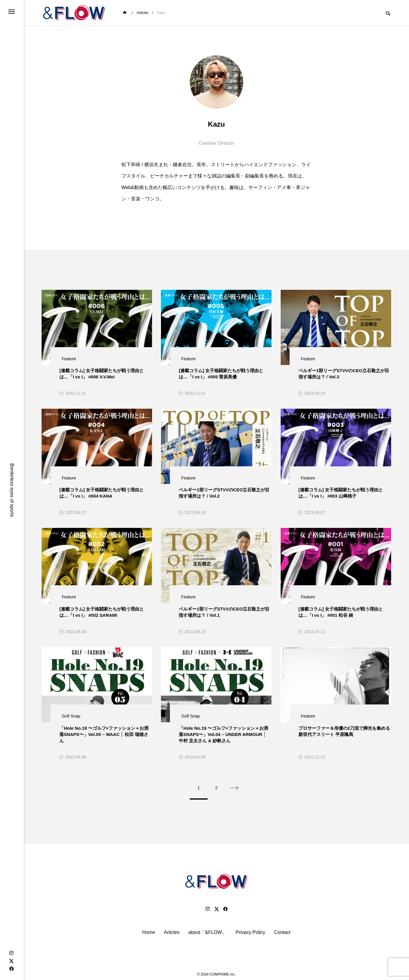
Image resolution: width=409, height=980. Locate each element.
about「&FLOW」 (207, 929)
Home (149, 929)
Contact (282, 929)
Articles (172, 929)
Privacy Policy (250, 929)
